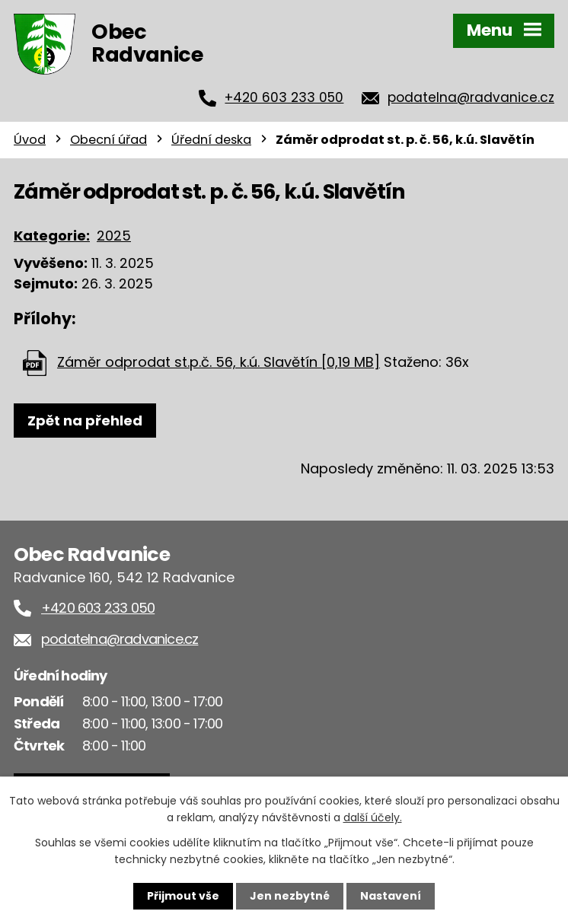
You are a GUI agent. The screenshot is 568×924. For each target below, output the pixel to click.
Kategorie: (52, 236)
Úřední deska (211, 140)
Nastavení (391, 896)
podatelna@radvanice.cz (471, 97)
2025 (114, 236)
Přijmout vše (183, 896)
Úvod (30, 140)
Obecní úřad (108, 140)
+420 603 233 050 (284, 97)
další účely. (373, 817)
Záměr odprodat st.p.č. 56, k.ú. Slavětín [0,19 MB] (219, 362)
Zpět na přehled (85, 421)
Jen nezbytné (290, 896)
